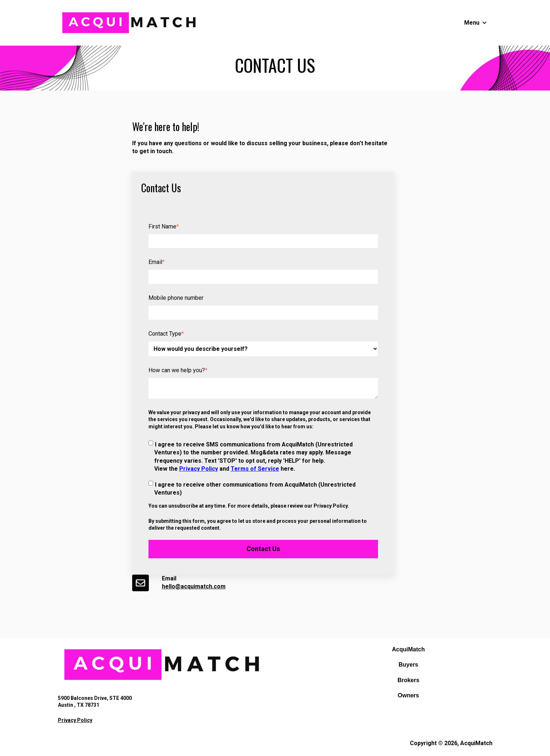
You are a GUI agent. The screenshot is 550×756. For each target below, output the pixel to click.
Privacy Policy (199, 469)
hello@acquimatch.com (194, 586)
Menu (472, 23)
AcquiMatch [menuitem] (409, 649)
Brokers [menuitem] (408, 680)
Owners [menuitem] (409, 695)
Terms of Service (255, 469)
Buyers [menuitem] (408, 665)
